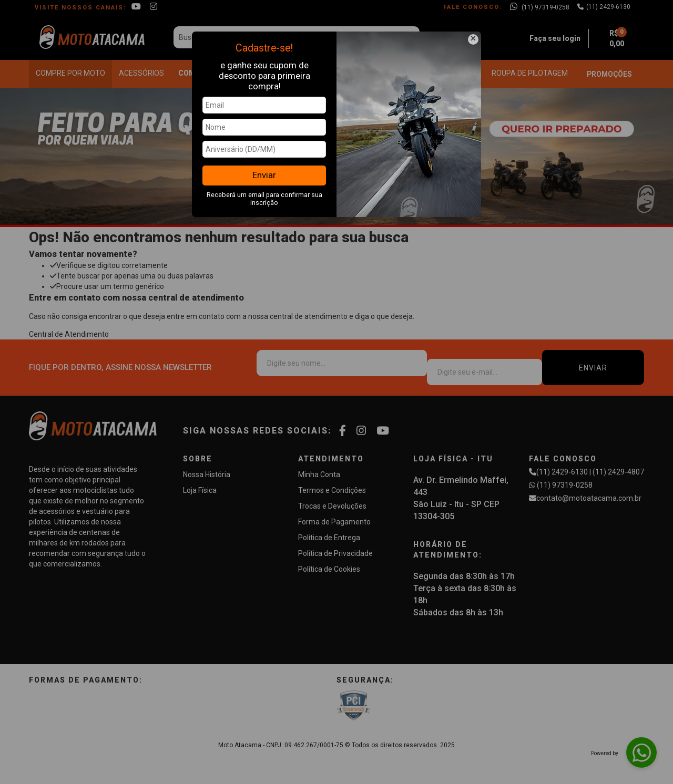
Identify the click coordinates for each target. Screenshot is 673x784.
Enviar (264, 175)
